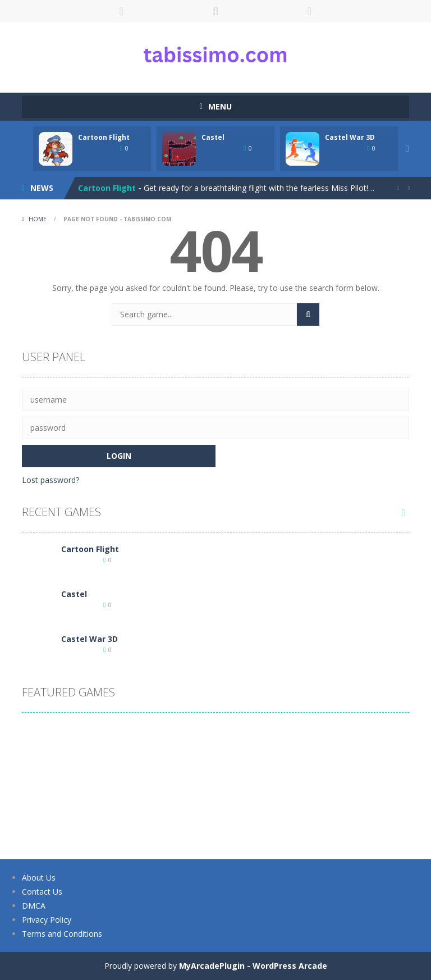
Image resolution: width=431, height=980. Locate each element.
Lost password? (51, 480)
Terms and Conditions (62, 934)
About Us (39, 878)
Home (38, 219)
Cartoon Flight (104, 137)
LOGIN (122, 11)
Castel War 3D (350, 137)
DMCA (34, 906)
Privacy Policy (47, 920)
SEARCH (215, 11)
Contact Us (42, 892)
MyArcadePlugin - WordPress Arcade (253, 966)
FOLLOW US (310, 11)
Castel (213, 137)
